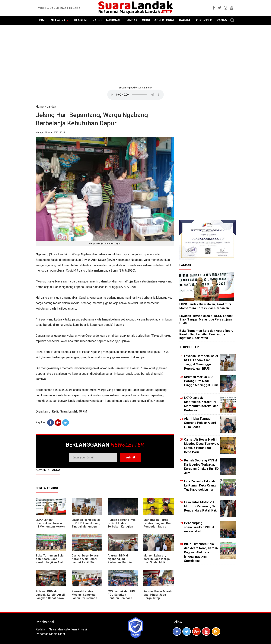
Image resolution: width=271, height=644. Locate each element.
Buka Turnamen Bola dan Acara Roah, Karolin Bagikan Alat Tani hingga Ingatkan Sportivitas (50, 562)
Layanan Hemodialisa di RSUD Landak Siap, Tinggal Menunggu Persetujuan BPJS (86, 525)
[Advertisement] (135, 55)
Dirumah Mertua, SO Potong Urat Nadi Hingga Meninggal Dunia (201, 381)
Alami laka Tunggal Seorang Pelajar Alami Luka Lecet (200, 423)
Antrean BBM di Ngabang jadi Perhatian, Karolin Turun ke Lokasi (120, 561)
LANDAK (131, 20)
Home (40, 107)
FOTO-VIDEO (203, 20)
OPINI (146, 20)
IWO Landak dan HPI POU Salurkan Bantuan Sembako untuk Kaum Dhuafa (121, 596)
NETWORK (58, 20)
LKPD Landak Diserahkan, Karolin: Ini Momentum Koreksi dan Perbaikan (51, 525)
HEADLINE (81, 20)
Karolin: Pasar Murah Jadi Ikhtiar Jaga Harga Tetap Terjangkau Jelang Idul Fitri (158, 598)
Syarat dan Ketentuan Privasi (68, 629)
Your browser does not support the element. (135, 95)
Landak (51, 107)
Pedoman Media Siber (50, 634)
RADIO (97, 20)
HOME (42, 20)
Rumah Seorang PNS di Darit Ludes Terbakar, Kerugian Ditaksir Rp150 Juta (122, 525)
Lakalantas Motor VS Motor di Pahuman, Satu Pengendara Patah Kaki (201, 506)
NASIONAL (114, 20)
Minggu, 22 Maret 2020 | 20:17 (50, 132)
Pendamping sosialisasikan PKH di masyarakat (199, 527)
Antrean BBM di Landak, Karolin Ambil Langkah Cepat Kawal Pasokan (50, 596)
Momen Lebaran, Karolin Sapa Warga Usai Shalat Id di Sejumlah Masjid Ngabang (157, 562)
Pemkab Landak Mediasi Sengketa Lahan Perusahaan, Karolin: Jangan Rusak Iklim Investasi (87, 598)
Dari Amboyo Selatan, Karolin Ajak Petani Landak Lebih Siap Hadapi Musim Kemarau (86, 562)
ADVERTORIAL (164, 20)
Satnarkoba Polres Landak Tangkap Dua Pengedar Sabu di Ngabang (157, 525)
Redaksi (41, 629)
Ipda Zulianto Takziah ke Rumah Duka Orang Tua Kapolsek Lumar (200, 485)
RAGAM (185, 20)
